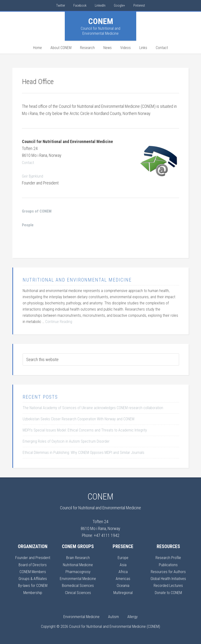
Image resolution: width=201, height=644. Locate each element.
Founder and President (33, 557)
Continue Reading (59, 322)
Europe (123, 557)
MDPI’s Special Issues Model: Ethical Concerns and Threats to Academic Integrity (85, 430)
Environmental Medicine (78, 578)
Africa (123, 572)
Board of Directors (33, 565)
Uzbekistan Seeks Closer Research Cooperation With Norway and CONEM (78, 419)
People (28, 225)
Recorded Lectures (168, 585)
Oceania (123, 585)
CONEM (101, 21)
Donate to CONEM (168, 592)
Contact (28, 162)
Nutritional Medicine (78, 565)
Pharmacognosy (78, 572)
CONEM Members (33, 572)
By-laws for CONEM (33, 585)
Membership (33, 592)
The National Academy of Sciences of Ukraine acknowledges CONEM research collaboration (93, 408)
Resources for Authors (168, 572)
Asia (123, 565)
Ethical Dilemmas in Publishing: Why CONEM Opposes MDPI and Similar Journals (83, 453)
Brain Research (78, 557)
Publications (168, 565)
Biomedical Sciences (78, 585)
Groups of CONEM (38, 211)
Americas (123, 578)
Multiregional (123, 592)
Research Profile (168, 557)
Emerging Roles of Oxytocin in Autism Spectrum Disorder (66, 441)
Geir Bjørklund (33, 176)
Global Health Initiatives (168, 578)
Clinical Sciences (78, 592)
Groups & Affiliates (33, 578)
